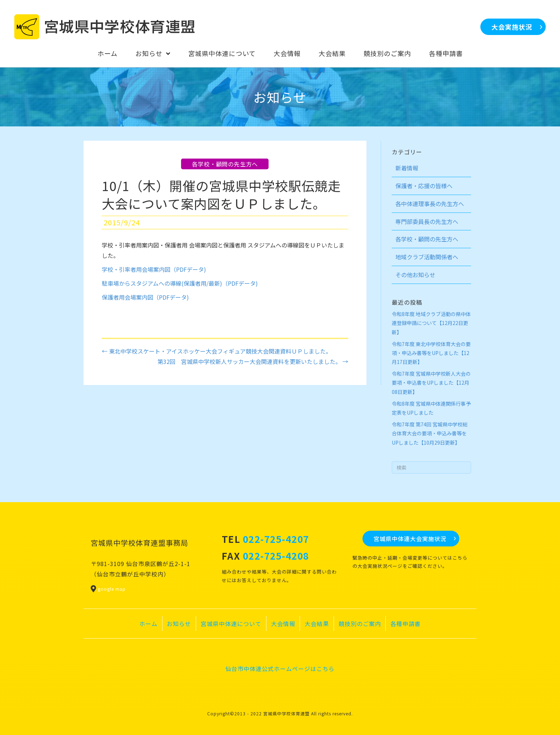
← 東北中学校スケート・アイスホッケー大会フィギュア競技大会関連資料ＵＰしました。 (217, 351)
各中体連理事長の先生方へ (430, 204)
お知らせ (179, 624)
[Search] (432, 467)
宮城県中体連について (231, 624)
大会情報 (283, 624)
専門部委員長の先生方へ (427, 221)
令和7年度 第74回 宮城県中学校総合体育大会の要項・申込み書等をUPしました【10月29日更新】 (430, 433)
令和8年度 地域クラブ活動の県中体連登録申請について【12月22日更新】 (431, 323)
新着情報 (407, 168)
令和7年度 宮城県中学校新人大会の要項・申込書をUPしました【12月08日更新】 (431, 382)
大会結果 (317, 624)
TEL (266, 539)
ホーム (148, 624)
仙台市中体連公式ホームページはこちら (280, 669)
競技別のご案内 (360, 624)
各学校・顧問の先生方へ (225, 164)
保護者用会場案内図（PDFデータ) (145, 297)
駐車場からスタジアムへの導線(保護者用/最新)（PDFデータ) (180, 283)
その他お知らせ (415, 275)
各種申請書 (406, 624)
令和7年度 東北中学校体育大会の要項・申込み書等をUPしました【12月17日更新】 (431, 353)
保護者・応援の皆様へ (424, 186)
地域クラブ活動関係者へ (427, 257)
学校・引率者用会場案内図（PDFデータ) (154, 269)
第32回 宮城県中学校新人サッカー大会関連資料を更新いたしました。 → (253, 361)
